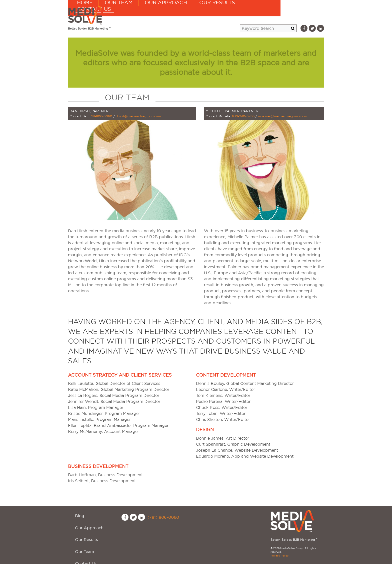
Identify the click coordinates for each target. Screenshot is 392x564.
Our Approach (203, 15)
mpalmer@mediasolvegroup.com (282, 116)
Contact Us (295, 15)
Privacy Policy (279, 556)
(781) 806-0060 (163, 517)
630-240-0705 (243, 116)
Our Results (251, 15)
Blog (77, 513)
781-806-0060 (101, 116)
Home (128, 15)
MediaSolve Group (87, 15)
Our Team (160, 15)
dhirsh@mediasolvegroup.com (138, 116)
